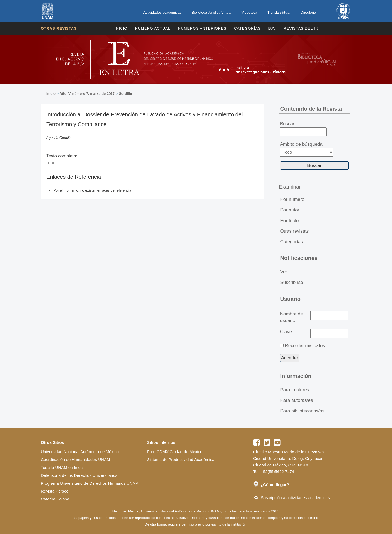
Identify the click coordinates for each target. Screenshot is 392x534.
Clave (286, 332)
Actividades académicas (162, 12)
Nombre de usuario (292, 317)
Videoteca (249, 12)
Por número (293, 199)
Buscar (303, 129)
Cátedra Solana (55, 499)
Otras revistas (59, 28)
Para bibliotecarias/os (303, 411)
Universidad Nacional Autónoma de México (80, 452)
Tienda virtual (279, 12)
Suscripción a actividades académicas (292, 498)
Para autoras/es (297, 400)
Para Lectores (295, 390)
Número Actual (153, 28)
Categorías (247, 28)
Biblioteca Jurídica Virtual (212, 12)
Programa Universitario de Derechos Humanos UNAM (90, 483)
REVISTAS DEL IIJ (301, 28)
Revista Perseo (55, 491)
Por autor (290, 210)
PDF (52, 163)
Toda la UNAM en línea (62, 467)
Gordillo (125, 94)
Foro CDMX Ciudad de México (175, 452)
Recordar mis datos (305, 346)
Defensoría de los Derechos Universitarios (79, 475)
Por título (290, 221)
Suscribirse (292, 282)
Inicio (121, 28)
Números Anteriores (202, 28)
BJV (272, 28)
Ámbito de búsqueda (307, 149)
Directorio (308, 12)
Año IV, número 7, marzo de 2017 (87, 94)
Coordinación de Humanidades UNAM (75, 459)
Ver (284, 272)
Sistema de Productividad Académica (181, 459)
